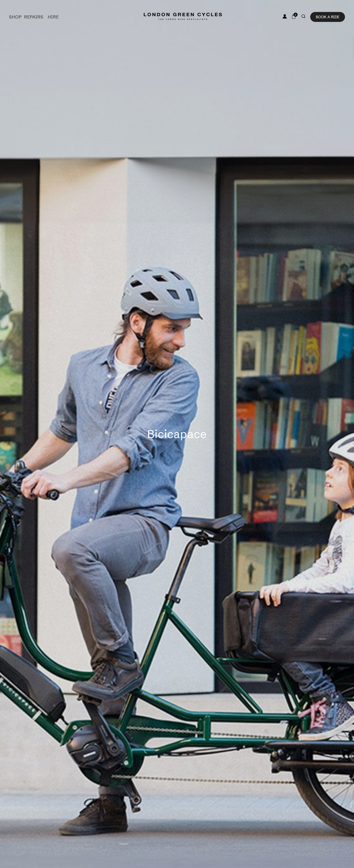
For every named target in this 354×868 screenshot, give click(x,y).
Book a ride (328, 17)
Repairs (34, 17)
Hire (53, 17)
